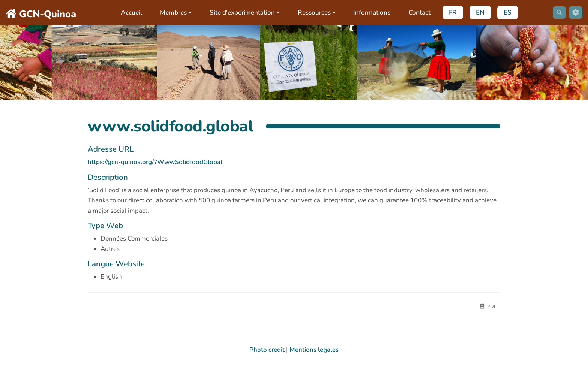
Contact (416, 13)
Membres (173, 13)
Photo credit (267, 351)
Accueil (128, 13)
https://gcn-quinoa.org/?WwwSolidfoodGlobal (155, 162)
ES (505, 13)
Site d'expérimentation (242, 13)
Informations (369, 13)
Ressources (314, 13)
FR (450, 13)
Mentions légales (314, 351)
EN (477, 13)
